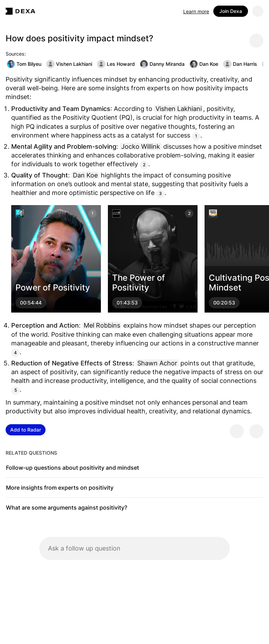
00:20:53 (224, 303)
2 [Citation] (144, 165)
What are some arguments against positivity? (67, 507)
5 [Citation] (16, 390)
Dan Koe (204, 64)
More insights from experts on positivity (60, 488)
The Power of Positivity (139, 282)
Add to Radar (26, 430)
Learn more (196, 11)
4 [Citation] (15, 353)
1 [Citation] (196, 136)
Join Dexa (231, 11)
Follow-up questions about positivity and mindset (73, 468)
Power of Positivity (53, 288)
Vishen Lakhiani (69, 64)
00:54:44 (31, 303)
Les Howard (116, 64)
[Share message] (256, 41)
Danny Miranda (162, 64)
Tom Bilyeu (24, 64)
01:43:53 (127, 303)
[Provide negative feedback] (256, 431)
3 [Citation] (160, 193)
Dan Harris (240, 64)
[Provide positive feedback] (237, 431)
